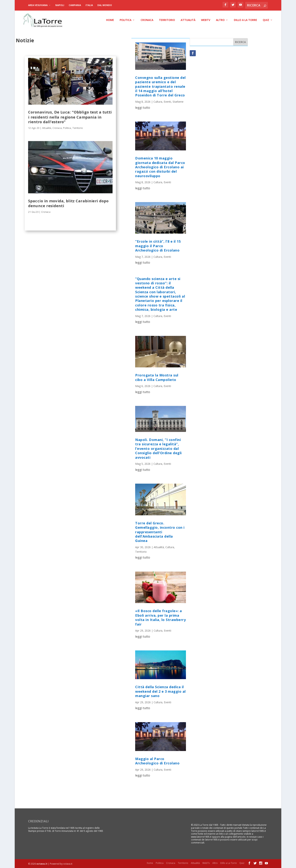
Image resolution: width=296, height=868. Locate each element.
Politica (126, 20)
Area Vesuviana (38, 5)
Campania (75, 5)
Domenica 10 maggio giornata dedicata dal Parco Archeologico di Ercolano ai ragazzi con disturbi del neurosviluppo (160, 167)
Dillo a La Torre (246, 20)
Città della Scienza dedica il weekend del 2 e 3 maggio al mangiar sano (160, 691)
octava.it (42, 864)
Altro (220, 20)
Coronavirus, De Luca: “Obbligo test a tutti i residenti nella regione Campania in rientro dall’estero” (70, 117)
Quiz (266, 20)
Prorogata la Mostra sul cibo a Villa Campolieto (157, 377)
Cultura (158, 101)
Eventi (167, 101)
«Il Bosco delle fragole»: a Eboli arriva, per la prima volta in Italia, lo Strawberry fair (160, 617)
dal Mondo (105, 5)
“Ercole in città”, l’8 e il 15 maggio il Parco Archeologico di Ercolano (158, 246)
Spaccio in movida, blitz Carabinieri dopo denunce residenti (68, 203)
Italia (89, 5)
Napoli (60, 5)
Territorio (167, 20)
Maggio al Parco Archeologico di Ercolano (157, 761)
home (110, 20)
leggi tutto (143, 107)
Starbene (178, 101)
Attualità (188, 20)
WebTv (206, 20)
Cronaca (147, 20)
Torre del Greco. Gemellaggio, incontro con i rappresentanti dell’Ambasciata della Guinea (160, 532)
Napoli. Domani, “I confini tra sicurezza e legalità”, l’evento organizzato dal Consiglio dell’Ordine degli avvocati (158, 448)
